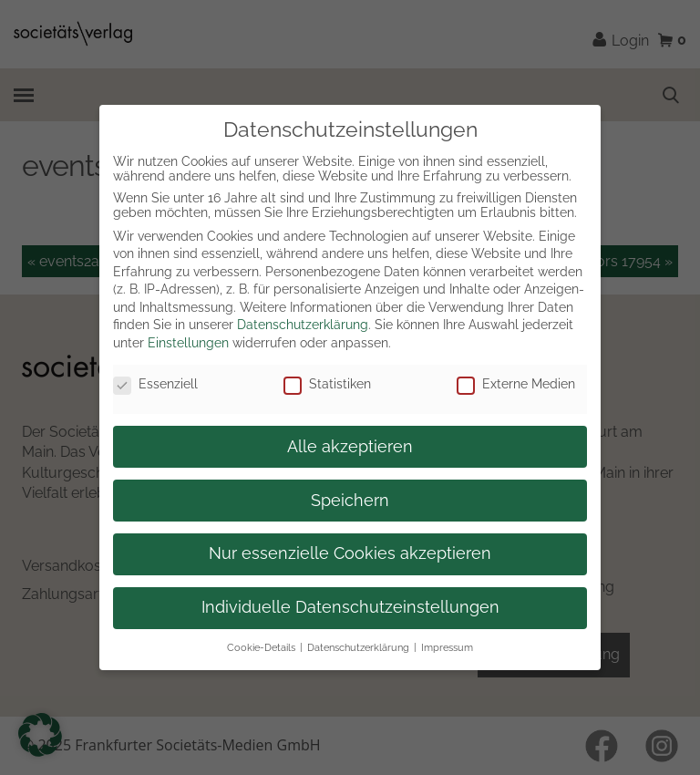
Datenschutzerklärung (303, 325)
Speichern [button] (350, 501)
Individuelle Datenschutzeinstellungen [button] (350, 607)
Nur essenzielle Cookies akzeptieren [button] (350, 553)
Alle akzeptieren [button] (350, 447)
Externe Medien (516, 384)
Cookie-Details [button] (261, 647)
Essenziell (155, 384)
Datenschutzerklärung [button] (358, 647)
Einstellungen (188, 343)
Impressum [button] (447, 647)
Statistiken (327, 384)
